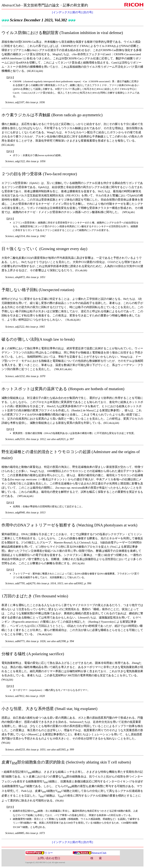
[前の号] (77, 12)
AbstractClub (89, 853)
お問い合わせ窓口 (49, 858)
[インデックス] (62, 12)
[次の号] (88, 12)
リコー (39, 853)
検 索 (96, 858)
